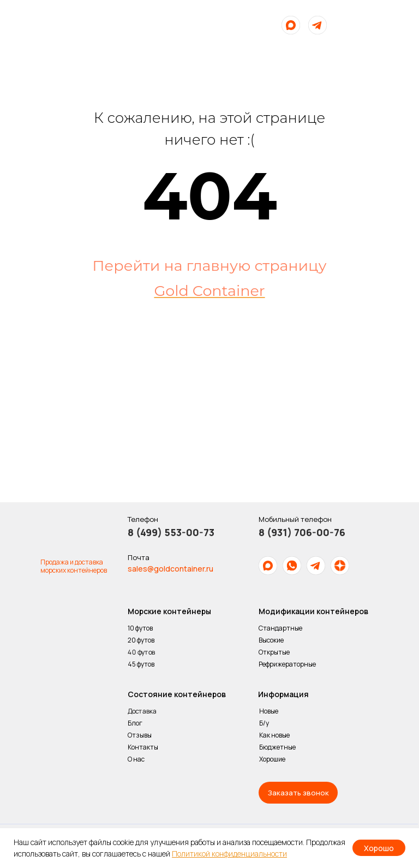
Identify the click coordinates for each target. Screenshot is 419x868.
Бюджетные (277, 747)
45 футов (141, 664)
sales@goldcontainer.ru (170, 569)
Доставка (142, 711)
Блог (135, 723)
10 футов (140, 628)
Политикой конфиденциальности (229, 854)
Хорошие (272, 759)
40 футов (141, 652)
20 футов (141, 640)
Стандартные (280, 628)
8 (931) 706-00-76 (302, 532)
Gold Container (209, 291)
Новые (269, 711)
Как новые (274, 735)
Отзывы (140, 735)
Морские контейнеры (169, 611)
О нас (137, 759)
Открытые (274, 652)
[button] (298, 793)
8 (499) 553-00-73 (171, 532)
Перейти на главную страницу (209, 266)
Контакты (143, 747)
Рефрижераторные (287, 664)
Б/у (264, 723)
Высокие (271, 640)
